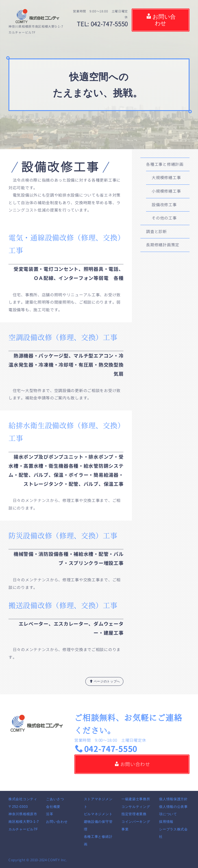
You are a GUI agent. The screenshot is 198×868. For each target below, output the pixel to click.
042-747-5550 (106, 749)
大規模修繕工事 (166, 178)
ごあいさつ (55, 799)
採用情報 (166, 822)
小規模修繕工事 (166, 191)
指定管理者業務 (134, 814)
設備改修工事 (164, 205)
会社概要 (53, 807)
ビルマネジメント (98, 814)
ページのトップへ (105, 681)
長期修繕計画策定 (163, 245)
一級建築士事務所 (136, 799)
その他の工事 (164, 218)
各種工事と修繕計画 (165, 164)
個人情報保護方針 (173, 799)
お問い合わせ (161, 20)
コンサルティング (136, 807)
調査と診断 (156, 231)
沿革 (50, 814)
